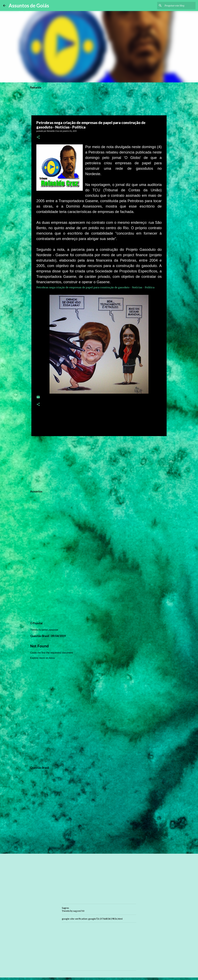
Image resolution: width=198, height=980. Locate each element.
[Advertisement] (99, 462)
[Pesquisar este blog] (179, 6)
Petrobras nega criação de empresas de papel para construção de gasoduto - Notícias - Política (95, 287)
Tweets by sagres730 (73, 911)
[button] (38, 137)
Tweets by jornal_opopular (44, 630)
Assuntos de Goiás (29, 5)
